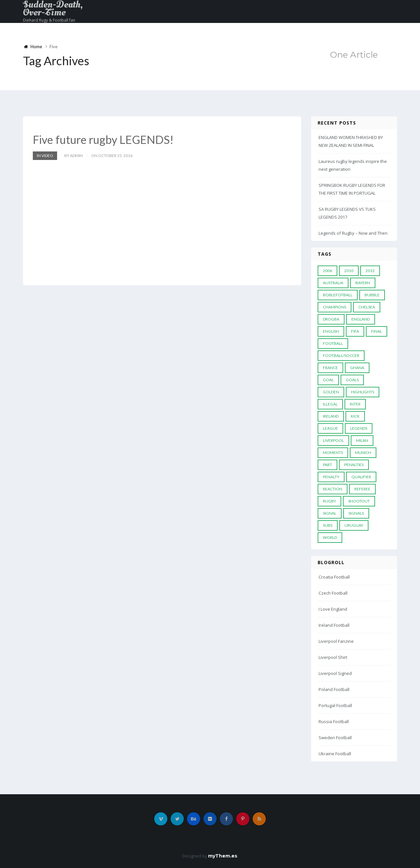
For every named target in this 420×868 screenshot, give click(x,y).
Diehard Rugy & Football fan (49, 20)
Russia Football (334, 721)
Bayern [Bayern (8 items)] (363, 283)
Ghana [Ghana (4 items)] (357, 368)
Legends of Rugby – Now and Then (353, 233)
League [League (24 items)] (330, 428)
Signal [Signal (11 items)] (330, 513)
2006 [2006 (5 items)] (327, 271)
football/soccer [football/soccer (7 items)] (341, 355)
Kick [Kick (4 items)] (355, 416)
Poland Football (334, 689)
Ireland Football (334, 625)
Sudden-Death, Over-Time (53, 9)
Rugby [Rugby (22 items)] (329, 501)
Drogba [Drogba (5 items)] (331, 319)
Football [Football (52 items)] (333, 343)
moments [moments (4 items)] (333, 453)
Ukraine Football (335, 754)
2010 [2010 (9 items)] (349, 271)
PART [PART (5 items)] (327, 465)
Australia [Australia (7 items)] (333, 283)
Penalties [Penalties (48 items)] (354, 465)
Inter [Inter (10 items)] (355, 404)
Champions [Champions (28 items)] (335, 307)
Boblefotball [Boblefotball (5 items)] (338, 295)
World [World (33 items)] (330, 537)
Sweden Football (335, 738)
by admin (73, 156)
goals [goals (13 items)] (352, 380)
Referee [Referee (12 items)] (362, 489)
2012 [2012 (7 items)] (370, 271)
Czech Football (333, 593)
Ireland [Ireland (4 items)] (331, 416)
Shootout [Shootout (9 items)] (359, 501)
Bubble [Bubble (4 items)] (372, 295)
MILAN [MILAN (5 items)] (362, 440)
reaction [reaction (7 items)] (333, 489)
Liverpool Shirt (333, 657)
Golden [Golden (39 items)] (331, 392)
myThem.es (223, 856)
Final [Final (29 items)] (377, 331)
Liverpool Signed (335, 673)
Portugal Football (335, 705)
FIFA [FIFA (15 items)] (355, 331)
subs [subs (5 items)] (328, 525)
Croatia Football (334, 577)
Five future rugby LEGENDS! (103, 139)
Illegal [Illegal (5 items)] (330, 404)
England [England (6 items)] (361, 319)
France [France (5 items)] (330, 368)
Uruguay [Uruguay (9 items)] (354, 525)
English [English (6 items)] (331, 331)
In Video (45, 156)
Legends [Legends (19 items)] (359, 428)
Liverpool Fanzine (336, 641)
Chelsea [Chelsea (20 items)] (367, 307)
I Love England (333, 609)
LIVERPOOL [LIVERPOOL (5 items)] (333, 440)
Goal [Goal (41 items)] (328, 380)
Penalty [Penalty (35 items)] (331, 477)
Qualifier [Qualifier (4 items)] (361, 477)
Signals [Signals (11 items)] (356, 513)
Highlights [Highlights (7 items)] (363, 392)
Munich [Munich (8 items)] (363, 453)
